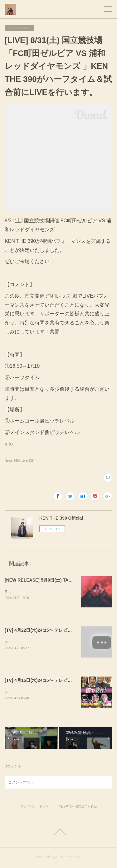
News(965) (12, 461)
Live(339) (28, 461)
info (9, 444)
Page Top (58, 833)
